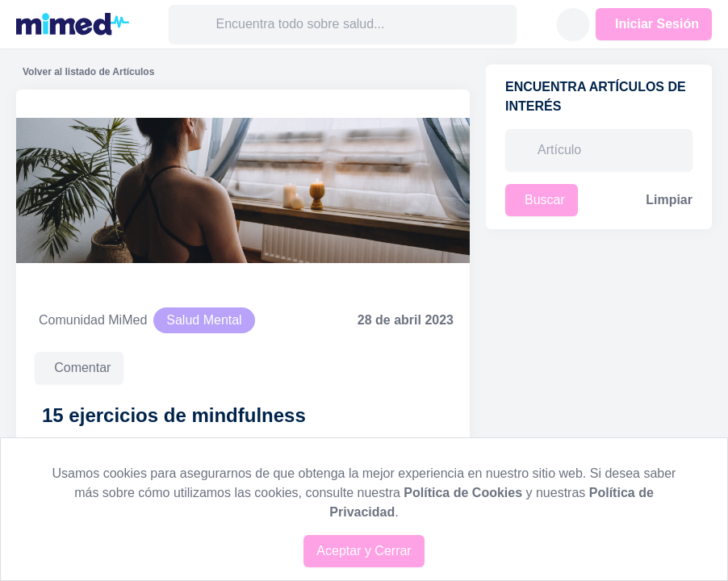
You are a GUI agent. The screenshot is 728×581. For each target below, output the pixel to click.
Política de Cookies (463, 493)
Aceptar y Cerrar (364, 551)
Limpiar (669, 200)
